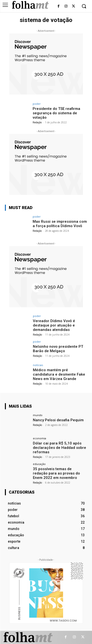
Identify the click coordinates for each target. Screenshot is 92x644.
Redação (37, 122)
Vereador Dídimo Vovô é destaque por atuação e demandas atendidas (54, 325)
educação (39, 464)
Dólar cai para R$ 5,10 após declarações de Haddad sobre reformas (59, 448)
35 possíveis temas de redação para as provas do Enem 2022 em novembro (56, 473)
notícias (38, 365)
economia (39, 438)
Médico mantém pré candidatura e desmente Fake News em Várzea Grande (59, 374)
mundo (38, 415)
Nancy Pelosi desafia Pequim (58, 420)
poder (37, 104)
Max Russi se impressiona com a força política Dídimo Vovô (60, 224)
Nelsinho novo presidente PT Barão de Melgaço (58, 349)
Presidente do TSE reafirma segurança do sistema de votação (56, 113)
